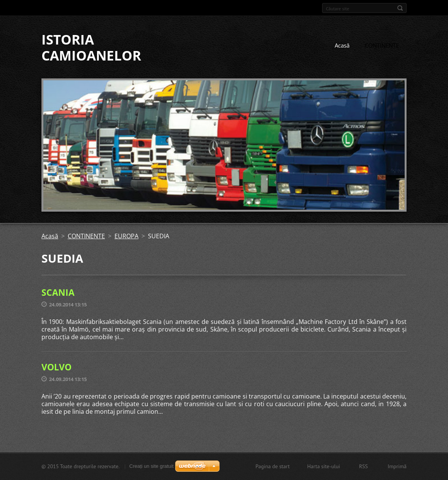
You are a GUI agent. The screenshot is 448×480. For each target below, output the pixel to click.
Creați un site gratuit (151, 466)
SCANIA (58, 292)
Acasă (342, 45)
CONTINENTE (382, 45)
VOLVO (56, 367)
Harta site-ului (324, 466)
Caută (400, 8)
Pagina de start (273, 466)
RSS (363, 466)
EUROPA (126, 236)
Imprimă (397, 466)
